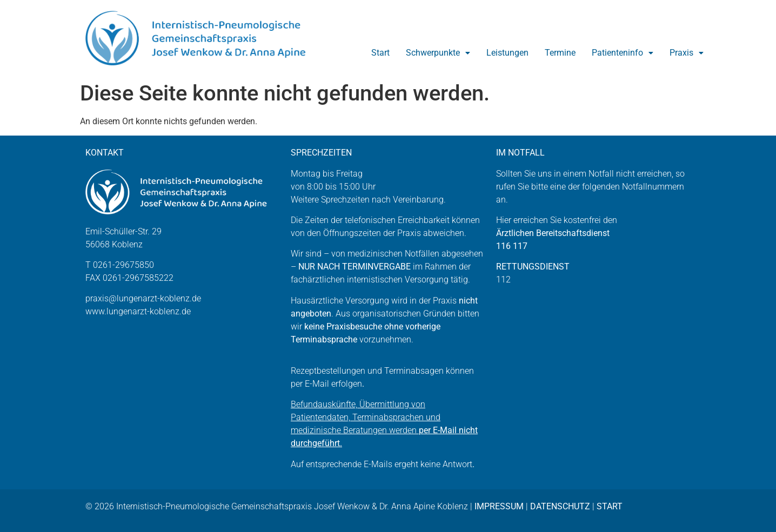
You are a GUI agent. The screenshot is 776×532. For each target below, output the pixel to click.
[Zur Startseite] (203, 38)
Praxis (687, 53)
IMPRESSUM (499, 506)
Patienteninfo (623, 53)
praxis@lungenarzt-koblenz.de (143, 298)
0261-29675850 (123, 265)
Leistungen (507, 53)
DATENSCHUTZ (560, 506)
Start (380, 53)
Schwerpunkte (438, 53)
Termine (560, 53)
